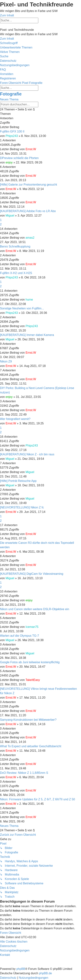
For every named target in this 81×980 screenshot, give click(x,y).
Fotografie (11, 94)
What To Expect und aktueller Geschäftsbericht (31, 746)
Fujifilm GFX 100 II (12, 131)
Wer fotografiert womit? (15, 419)
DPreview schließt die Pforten (19, 158)
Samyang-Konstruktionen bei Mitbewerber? (28, 720)
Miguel (10, 216)
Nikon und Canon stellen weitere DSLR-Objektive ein (35, 609)
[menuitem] (16, 47)
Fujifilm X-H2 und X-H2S (16, 273)
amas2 (30, 238)
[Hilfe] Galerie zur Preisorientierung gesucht (28, 185)
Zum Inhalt (7, 15)
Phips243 (12, 136)
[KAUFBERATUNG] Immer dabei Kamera (27, 335)
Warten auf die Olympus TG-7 (20, 636)
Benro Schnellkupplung (15, 246)
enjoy (9, 162)
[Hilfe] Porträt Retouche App (18, 481)
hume (29, 300)
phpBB (21, 969)
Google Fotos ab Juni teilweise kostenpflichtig (30, 662)
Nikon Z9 (6, 361)
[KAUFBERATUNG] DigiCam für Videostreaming (32, 574)
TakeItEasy (33, 680)
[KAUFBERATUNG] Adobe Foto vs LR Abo (28, 211)
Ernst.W (31, 149)
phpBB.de (45, 973)
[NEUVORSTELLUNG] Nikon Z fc (22, 507)
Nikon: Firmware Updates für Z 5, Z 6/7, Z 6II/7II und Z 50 (37, 799)
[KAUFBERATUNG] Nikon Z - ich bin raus (27, 454)
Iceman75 (32, 627)
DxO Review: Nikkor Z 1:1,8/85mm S (24, 773)
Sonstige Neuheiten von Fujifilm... (22, 308)
